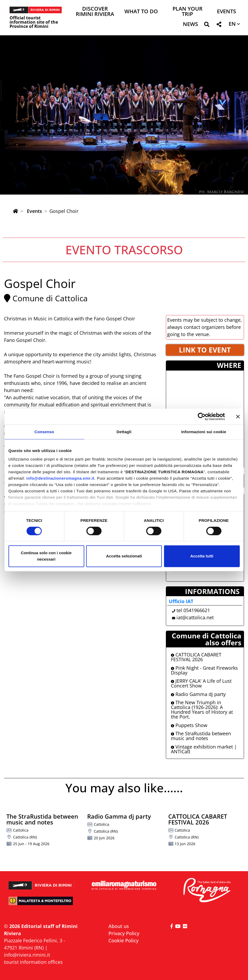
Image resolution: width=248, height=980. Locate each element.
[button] (207, 25)
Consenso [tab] (44, 432)
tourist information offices (33, 962)
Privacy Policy (124, 933)
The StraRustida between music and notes (201, 736)
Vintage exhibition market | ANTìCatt (204, 749)
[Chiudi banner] (238, 416)
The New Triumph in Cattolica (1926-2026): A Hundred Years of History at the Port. (202, 710)
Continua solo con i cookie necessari (46, 556)
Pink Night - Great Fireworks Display (204, 670)
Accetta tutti (202, 556)
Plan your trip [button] (188, 12)
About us (119, 926)
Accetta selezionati (124, 556)
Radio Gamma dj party (198, 694)
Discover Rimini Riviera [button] (95, 12)
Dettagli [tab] (124, 432)
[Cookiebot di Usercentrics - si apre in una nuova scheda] (202, 416)
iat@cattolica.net (195, 617)
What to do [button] (141, 12)
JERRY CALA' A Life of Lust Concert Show (201, 683)
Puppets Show (189, 725)
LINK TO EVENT (205, 350)
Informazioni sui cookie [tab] (204, 432)
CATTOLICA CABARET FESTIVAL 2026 (196, 657)
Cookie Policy (123, 940)
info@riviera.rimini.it (27, 955)
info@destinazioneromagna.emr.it (60, 478)
